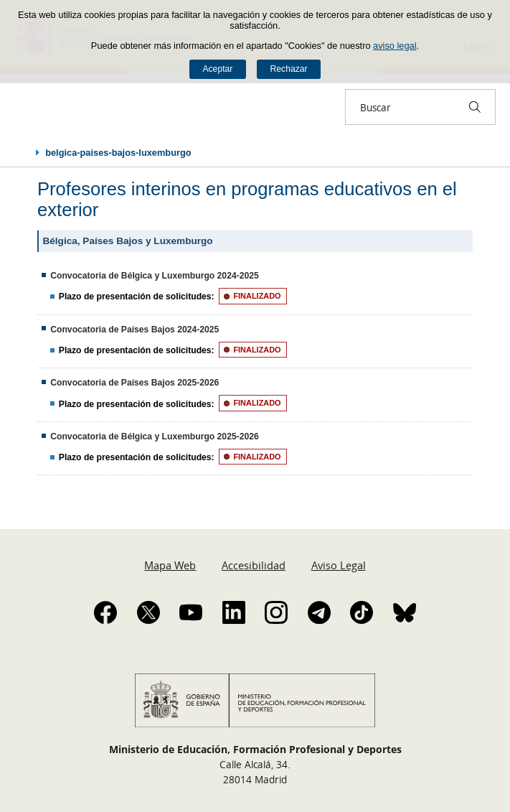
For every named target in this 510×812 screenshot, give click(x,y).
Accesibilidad (254, 565)
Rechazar (289, 69)
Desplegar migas (23, 152)
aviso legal (395, 46)
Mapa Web (170, 565)
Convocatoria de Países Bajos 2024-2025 (134, 330)
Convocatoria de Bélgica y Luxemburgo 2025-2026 (155, 437)
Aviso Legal (339, 565)
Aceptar (217, 69)
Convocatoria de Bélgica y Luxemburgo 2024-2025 (155, 276)
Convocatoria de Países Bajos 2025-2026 (134, 383)
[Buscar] (475, 107)
